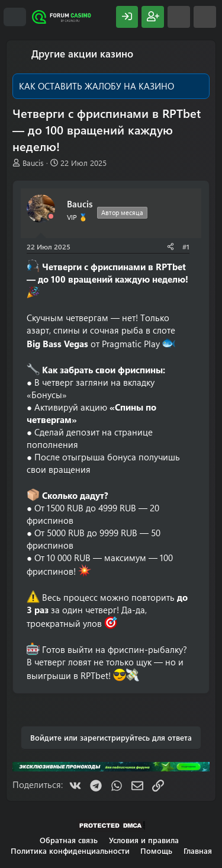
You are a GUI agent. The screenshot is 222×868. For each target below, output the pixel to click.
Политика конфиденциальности (70, 851)
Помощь (156, 851)
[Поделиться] (170, 247)
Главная (198, 851)
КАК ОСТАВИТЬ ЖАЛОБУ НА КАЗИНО (96, 86)
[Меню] (15, 17)
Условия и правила (144, 840)
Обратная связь (69, 840)
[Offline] (51, 217)
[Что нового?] (179, 17)
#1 (186, 246)
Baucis (33, 163)
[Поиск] (205, 17)
